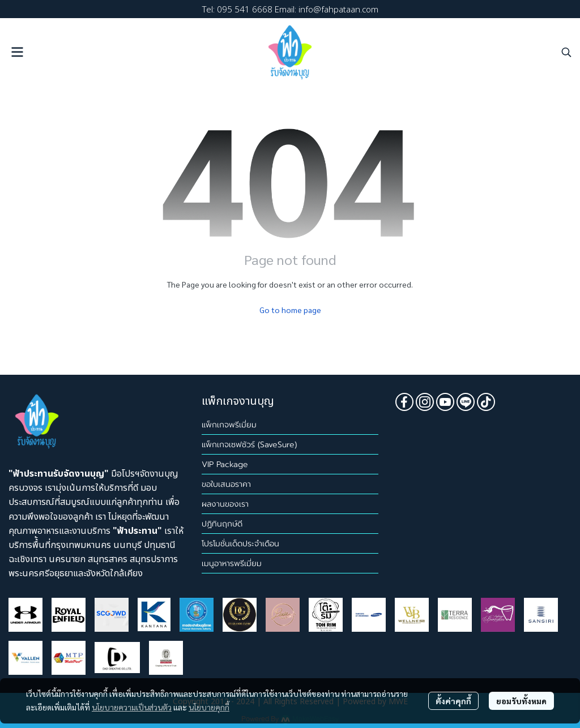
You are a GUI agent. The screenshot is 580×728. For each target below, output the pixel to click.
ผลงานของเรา (225, 504)
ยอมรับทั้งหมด (521, 701)
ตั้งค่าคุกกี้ (453, 701)
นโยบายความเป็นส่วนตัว (132, 707)
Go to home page (290, 310)
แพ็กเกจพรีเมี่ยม (229, 425)
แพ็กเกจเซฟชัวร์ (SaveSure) (249, 445)
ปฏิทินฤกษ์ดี (222, 524)
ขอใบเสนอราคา (226, 484)
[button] (566, 52)
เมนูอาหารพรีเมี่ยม (232, 564)
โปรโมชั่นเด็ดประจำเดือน (240, 544)
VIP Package (225, 464)
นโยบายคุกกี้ (209, 707)
